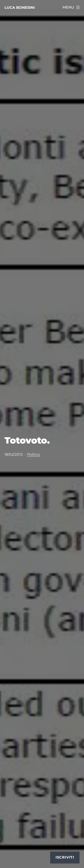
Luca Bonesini (20, 8)
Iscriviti (65, 857)
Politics (33, 454)
